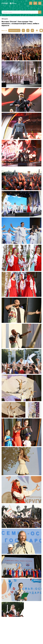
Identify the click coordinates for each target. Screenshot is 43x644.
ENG (35, 3)
